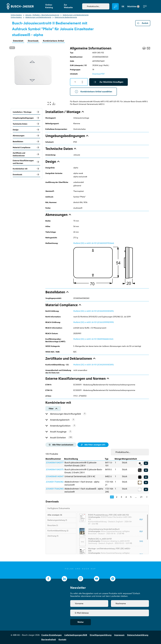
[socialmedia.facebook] (48, 579)
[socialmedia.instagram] (80, 579)
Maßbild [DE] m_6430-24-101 (100, 539)
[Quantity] (79, 82)
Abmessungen (26, 136)
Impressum (119, 635)
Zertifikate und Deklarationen (26, 154)
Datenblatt (18, 41)
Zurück (143, 23)
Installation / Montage (26, 112)
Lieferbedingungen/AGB (76, 635)
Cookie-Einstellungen (52, 635)
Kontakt (62, 639)
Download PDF (99, 74)
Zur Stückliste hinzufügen (109, 82)
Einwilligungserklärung (101, 635)
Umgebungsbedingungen (26, 118)
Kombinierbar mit (26, 169)
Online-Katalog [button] (49, 6)
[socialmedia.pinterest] (113, 579)
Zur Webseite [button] (68, 6)
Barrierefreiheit (49, 639)
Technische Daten (26, 124)
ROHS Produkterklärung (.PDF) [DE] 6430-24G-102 (109, 515)
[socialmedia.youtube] (97, 579)
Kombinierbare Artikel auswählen (93, 92)
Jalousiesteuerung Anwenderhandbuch (104, 529)
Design (26, 130)
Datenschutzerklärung (138, 635)
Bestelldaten (26, 141)
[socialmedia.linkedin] (64, 579)
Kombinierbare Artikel (53, 41)
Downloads (33, 41)
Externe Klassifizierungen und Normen (26, 162)
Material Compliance (26, 147)
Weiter (81, 622)
